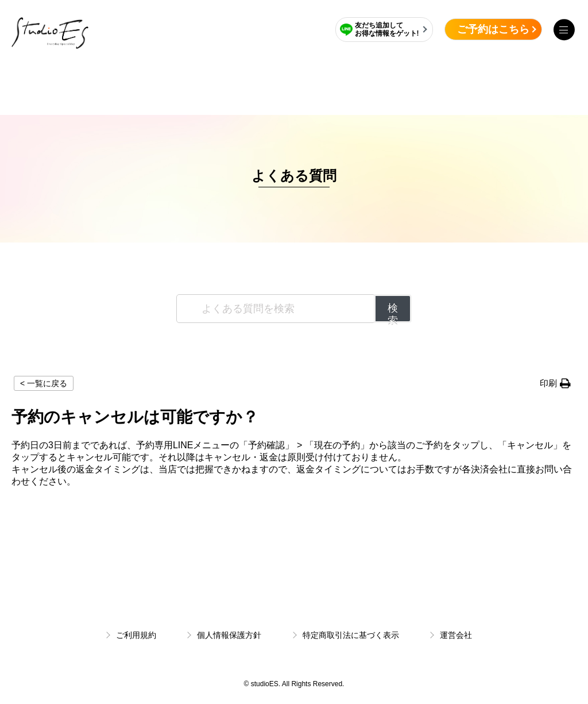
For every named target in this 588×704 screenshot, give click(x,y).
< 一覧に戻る (44, 383)
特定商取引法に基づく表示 (351, 635)
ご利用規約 (136, 635)
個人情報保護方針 (229, 635)
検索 (393, 313)
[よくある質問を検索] (276, 309)
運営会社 (456, 635)
